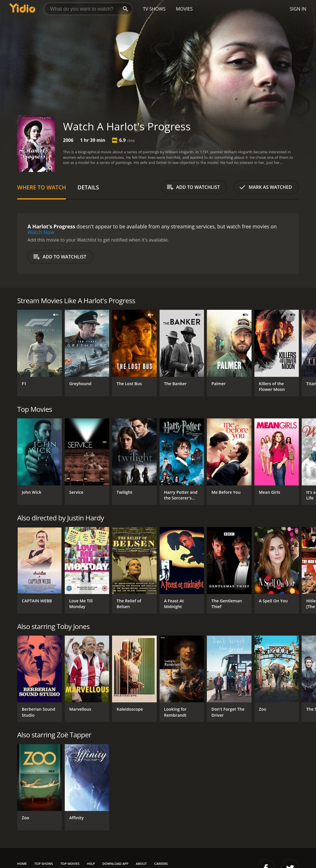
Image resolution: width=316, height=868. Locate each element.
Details (88, 187)
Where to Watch (42, 187)
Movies (184, 9)
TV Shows (154, 9)
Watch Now (41, 232)
